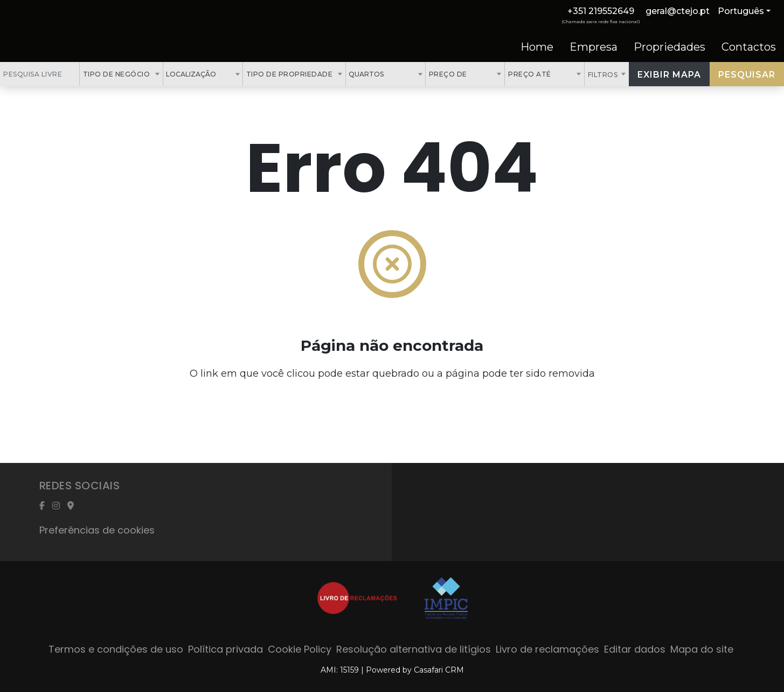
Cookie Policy (300, 649)
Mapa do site (702, 649)
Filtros (604, 75)
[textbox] (222, 74)
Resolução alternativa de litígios (414, 649)
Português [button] (741, 11)
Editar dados (635, 649)
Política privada (226, 649)
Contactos (749, 47)
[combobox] (122, 74)
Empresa (594, 47)
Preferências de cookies (97, 530)
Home (537, 47)
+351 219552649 (601, 11)
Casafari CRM (439, 670)
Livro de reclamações (547, 649)
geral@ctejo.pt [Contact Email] (678, 11)
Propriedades (669, 47)
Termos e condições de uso (116, 649)
